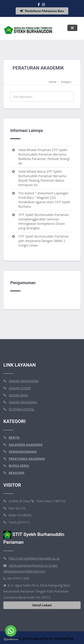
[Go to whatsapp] (11, 631)
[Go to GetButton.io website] (11, 639)
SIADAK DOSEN (20, 388)
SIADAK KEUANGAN (23, 402)
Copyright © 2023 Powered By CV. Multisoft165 (39, 639)
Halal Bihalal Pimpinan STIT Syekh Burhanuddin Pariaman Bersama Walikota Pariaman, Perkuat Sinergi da (44, 157)
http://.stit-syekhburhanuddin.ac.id (34, 558)
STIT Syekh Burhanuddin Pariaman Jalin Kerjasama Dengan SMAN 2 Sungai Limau (44, 241)
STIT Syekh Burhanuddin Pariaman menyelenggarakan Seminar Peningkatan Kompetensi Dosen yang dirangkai (44, 221)
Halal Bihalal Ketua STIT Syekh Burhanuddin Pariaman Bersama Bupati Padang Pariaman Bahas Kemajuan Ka (42, 178)
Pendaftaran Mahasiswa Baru (42, 11)
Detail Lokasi (42, 605)
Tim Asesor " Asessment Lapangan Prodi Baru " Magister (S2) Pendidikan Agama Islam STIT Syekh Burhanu (44, 200)
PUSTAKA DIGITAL (22, 409)
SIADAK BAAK (18, 395)
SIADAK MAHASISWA (24, 381)
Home (53, 82)
